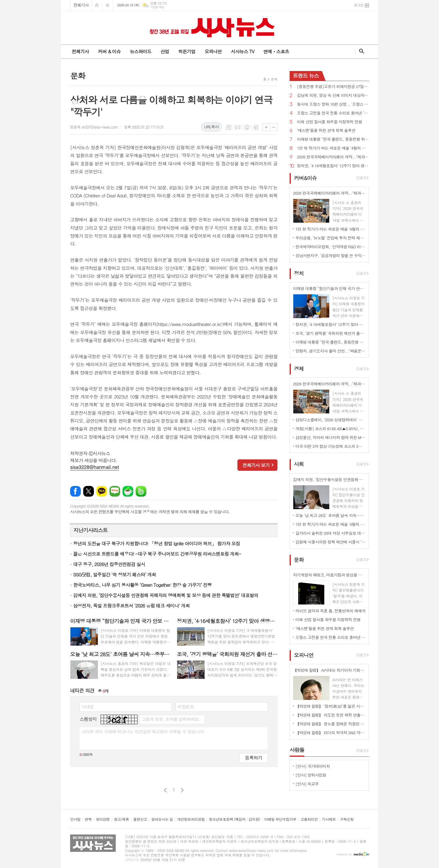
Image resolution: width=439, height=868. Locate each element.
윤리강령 (103, 819)
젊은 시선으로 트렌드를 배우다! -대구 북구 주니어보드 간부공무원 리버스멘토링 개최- (157, 554)
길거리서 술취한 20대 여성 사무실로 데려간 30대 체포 (330, 533)
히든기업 (187, 51)
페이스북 (75, 491)
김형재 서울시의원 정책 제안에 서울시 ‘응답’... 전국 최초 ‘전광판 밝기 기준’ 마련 (330, 542)
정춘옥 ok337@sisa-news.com (94, 127)
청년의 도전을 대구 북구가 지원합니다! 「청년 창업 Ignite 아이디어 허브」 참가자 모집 (157, 543)
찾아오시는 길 (162, 819)
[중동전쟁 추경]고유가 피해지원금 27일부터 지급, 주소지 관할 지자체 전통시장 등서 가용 (333, 87)
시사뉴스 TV (242, 51)
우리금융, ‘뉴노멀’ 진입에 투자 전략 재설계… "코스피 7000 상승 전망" (330, 238)
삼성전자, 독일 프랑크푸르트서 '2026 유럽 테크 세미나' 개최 (131, 606)
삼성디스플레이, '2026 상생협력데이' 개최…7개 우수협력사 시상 (330, 420)
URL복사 (211, 127)
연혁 (88, 819)
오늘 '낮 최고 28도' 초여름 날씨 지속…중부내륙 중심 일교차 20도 (330, 515)
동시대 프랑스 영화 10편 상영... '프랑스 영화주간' (333, 104)
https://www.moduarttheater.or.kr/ (190, 324)
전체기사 (81, 5)
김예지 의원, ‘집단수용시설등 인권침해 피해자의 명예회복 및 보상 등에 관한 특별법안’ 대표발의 (166, 595)
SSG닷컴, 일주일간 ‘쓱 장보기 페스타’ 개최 (114, 574)
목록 (229, 127)
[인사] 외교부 (307, 784)
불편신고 (140, 819)
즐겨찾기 (108, 5)
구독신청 (347, 819)
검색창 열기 (360, 51)
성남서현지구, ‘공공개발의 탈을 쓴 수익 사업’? (330, 255)
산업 (165, 51)
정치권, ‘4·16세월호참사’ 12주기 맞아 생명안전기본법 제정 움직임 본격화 (333, 166)
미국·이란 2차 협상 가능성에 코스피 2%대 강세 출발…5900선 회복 (330, 446)
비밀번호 (186, 707)
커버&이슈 (305, 178)
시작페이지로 (97, 5)
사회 (299, 464)
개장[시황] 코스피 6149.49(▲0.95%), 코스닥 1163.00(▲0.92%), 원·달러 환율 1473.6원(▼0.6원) (330, 429)
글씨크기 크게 (266, 127)
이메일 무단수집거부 (280, 819)
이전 (165, 790)
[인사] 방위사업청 (311, 775)
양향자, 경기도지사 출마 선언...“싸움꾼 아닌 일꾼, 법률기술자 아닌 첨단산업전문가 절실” (330, 351)
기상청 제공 (157, 7)
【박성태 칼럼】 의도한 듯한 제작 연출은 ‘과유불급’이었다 (330, 715)
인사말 (75, 819)
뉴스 (306, 76)
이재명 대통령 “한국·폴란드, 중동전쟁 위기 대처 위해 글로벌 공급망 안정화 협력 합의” (333, 139)
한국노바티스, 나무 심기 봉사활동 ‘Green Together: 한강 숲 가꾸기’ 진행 (142, 585)
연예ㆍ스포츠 (276, 51)
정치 (299, 273)
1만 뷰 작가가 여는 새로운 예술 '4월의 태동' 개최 (333, 148)
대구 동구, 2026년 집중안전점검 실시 (109, 564)
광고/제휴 (121, 819)
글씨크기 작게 (274, 127)
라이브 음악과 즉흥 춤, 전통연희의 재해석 (330, 611)
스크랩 (256, 127)
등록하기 (254, 758)
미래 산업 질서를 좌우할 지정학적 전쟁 (329, 122)
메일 (238, 127)
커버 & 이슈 (109, 51)
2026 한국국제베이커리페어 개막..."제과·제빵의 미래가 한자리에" (333, 157)
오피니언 (213, 51)
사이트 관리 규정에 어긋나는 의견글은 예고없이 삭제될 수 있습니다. (143, 732)
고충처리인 (309, 819)
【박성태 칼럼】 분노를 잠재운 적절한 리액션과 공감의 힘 (330, 724)
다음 (182, 790)
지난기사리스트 (91, 530)
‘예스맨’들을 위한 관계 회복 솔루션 (326, 131)
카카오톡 (102, 491)
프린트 (247, 127)
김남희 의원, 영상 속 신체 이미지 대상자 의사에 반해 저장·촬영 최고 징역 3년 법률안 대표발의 (333, 96)
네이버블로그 (115, 491)
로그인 (359, 5)
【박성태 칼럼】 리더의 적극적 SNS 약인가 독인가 (330, 733)
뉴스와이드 (141, 51)
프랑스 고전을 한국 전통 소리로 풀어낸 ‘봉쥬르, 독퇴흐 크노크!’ (333, 113)
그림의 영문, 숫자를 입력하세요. (171, 719)
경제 (299, 369)
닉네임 (88, 707)
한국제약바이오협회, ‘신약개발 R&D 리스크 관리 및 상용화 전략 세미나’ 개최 (330, 247)
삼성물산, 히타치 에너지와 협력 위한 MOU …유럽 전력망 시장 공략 (330, 437)
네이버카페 (128, 491)
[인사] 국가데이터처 (313, 766)
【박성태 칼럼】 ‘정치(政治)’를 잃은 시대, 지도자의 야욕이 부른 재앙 (330, 706)
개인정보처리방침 (191, 819)
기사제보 (329, 819)
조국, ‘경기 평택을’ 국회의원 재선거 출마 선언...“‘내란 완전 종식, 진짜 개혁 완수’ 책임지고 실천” (330, 333)
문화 (274, 79)
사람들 (297, 750)
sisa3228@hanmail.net (95, 467)
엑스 (89, 491)
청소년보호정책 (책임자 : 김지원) (234, 819)
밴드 (141, 491)
